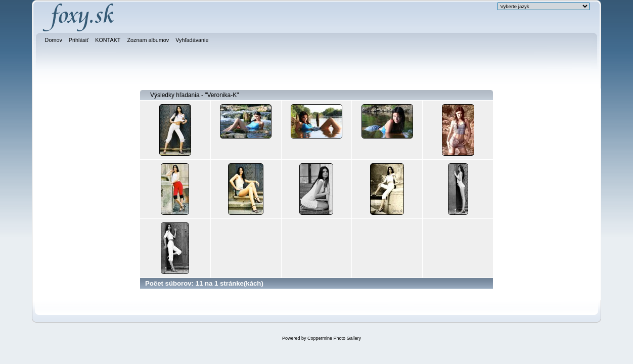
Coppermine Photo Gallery (334, 338)
